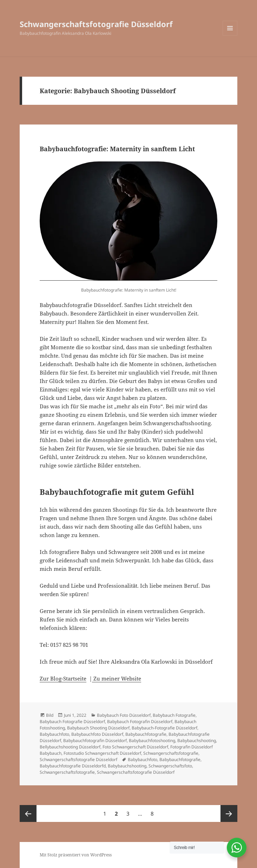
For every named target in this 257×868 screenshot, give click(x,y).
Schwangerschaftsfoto (170, 766)
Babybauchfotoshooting (152, 741)
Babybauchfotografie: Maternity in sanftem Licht (117, 149)
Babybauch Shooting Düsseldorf (98, 728)
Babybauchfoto (54, 734)
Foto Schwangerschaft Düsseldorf (135, 747)
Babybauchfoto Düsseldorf (97, 734)
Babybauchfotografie (146, 734)
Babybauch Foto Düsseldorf (124, 715)
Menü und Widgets (230, 35)
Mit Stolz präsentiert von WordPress (76, 855)
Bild (50, 715)
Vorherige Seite (28, 813)
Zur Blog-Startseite (63, 678)
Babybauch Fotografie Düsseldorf (72, 722)
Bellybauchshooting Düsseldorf (70, 747)
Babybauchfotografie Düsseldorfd (73, 766)
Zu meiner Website (117, 678)
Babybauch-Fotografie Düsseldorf (164, 728)
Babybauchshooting (197, 741)
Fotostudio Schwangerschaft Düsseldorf (102, 753)
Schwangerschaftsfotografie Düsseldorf (96, 24)
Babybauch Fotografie (174, 715)
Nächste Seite (229, 813)
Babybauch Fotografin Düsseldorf (140, 722)
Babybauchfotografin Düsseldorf (95, 741)
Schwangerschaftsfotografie (171, 753)
